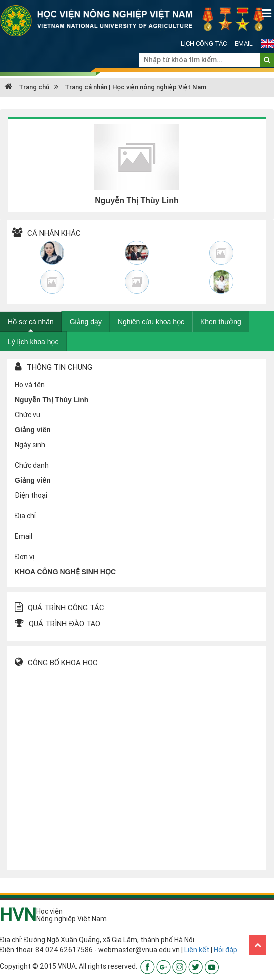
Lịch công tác (204, 43)
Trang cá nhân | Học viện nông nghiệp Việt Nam (136, 87)
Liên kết (197, 950)
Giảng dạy (86, 322)
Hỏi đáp (226, 950)
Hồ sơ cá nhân (31, 322)
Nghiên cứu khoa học (151, 322)
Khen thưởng (221, 322)
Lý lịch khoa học (33, 342)
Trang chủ (27, 87)
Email (244, 43)
